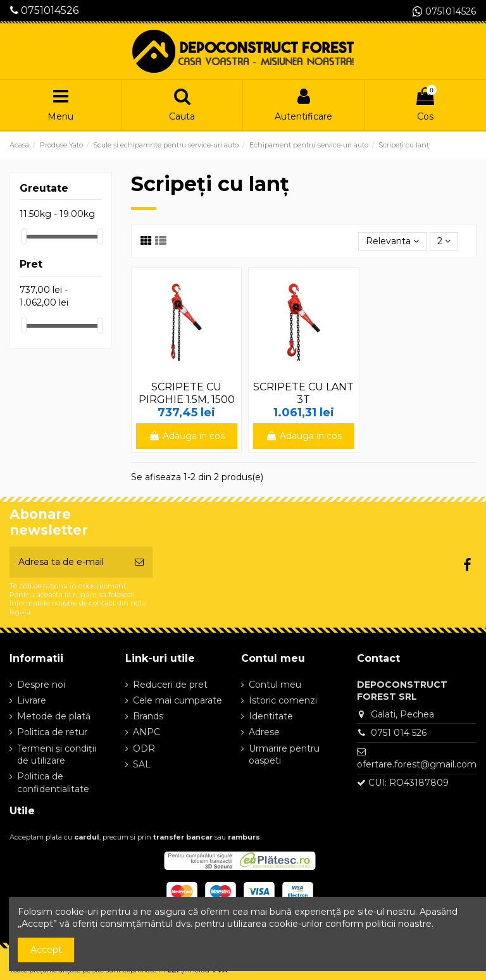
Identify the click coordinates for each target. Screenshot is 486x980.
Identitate (271, 716)
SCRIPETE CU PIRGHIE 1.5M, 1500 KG (187, 399)
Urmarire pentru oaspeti (284, 755)
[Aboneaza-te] (139, 562)
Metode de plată (54, 716)
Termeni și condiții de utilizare (57, 755)
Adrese (264, 732)
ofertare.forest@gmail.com (417, 764)
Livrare (32, 700)
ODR (144, 748)
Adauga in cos (187, 436)
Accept (46, 950)
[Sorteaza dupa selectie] (392, 241)
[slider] (24, 236)
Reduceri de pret (170, 685)
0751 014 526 (399, 733)
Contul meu (275, 685)
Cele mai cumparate (178, 700)
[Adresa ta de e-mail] (68, 562)
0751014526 (44, 10)
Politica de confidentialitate (53, 783)
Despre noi (41, 685)
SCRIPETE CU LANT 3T (303, 393)
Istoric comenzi (283, 700)
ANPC (146, 732)
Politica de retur (52, 732)
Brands (148, 716)
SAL (142, 764)
